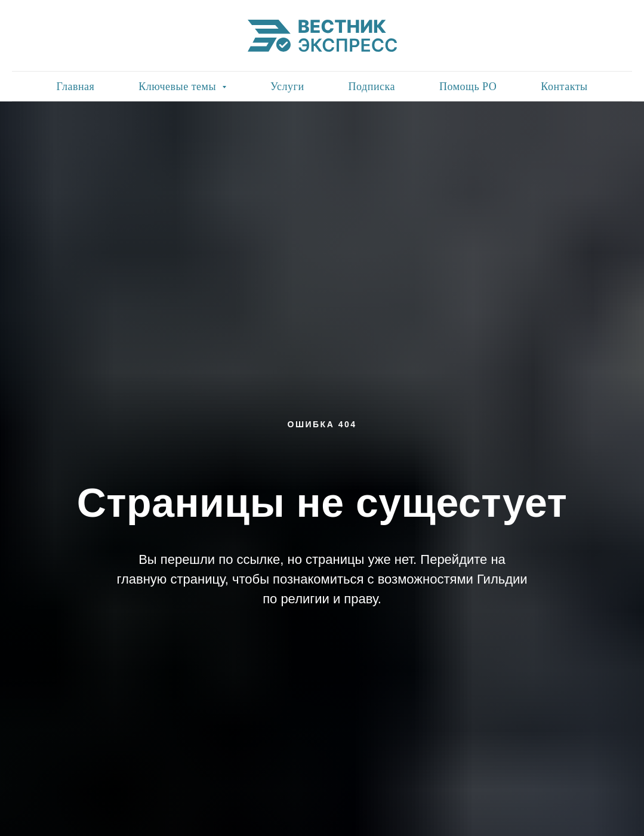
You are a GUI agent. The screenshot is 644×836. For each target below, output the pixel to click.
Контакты (564, 87)
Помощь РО (468, 87)
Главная (75, 87)
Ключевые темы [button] (179, 87)
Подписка (372, 87)
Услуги (287, 87)
